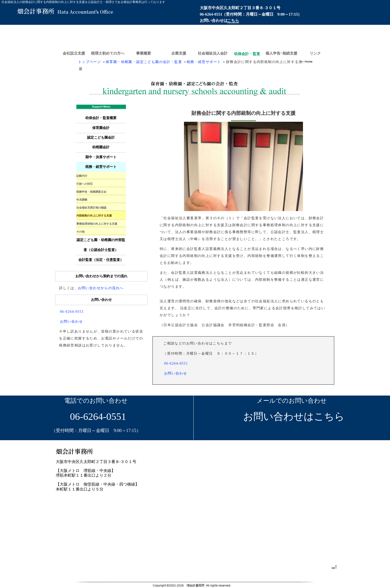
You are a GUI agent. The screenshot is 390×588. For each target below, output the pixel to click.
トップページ (90, 62)
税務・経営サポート (204, 62)
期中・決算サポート (101, 157)
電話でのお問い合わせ (96, 401)
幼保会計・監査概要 (101, 118)
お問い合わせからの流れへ (101, 288)
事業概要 (144, 53)
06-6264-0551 (211, 14)
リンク (315, 53)
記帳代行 (82, 176)
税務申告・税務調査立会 (91, 192)
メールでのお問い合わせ (292, 401)
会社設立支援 (74, 53)
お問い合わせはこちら (292, 417)
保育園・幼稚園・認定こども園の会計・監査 (144, 62)
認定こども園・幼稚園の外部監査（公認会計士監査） (101, 245)
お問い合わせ (176, 373)
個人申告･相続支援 (281, 53)
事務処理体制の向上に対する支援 (97, 224)
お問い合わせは (219, 20)
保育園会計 (101, 128)
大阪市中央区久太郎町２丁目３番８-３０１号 (240, 8)
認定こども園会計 (101, 138)
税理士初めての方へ (108, 53)
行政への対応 (85, 184)
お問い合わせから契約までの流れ (101, 276)
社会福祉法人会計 (213, 53)
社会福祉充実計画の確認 (91, 208)
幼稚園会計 (101, 147)
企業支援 (179, 53)
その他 (80, 232)
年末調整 (82, 200)
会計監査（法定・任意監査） (101, 260)
